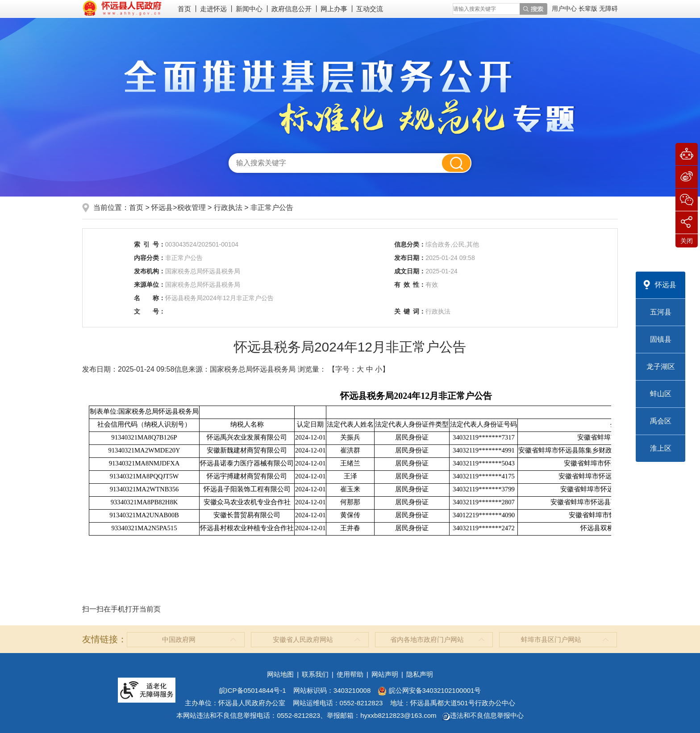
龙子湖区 (661, 366)
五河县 (661, 312)
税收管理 (192, 207)
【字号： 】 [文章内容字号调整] (359, 369)
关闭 (687, 241)
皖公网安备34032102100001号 (429, 690)
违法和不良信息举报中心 (483, 715)
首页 (184, 9)
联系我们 (315, 674)
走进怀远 (213, 9)
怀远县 (666, 285)
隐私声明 (420, 674)
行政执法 (229, 207)
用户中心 (564, 8)
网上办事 (334, 9)
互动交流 (370, 9)
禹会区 (661, 421)
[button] (589, 8)
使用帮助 (350, 674)
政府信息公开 (292, 9)
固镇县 (661, 339)
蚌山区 (661, 394)
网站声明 (385, 674)
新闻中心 (249, 9)
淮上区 (661, 448)
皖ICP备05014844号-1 (253, 690)
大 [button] (360, 369)
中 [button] (370, 369)
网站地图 (280, 674)
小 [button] (379, 369)
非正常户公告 (272, 207)
